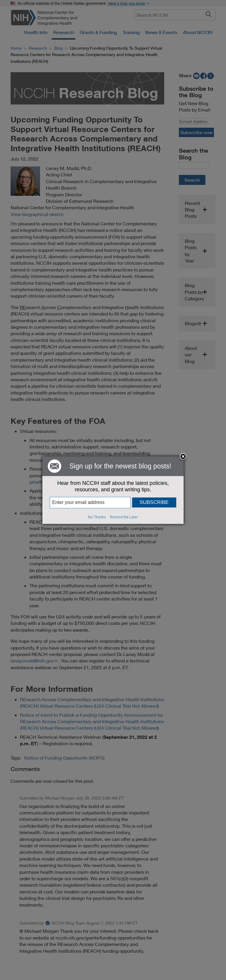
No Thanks (97, 517)
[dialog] (113, 490)
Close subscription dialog (183, 457)
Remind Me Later (124, 517)
